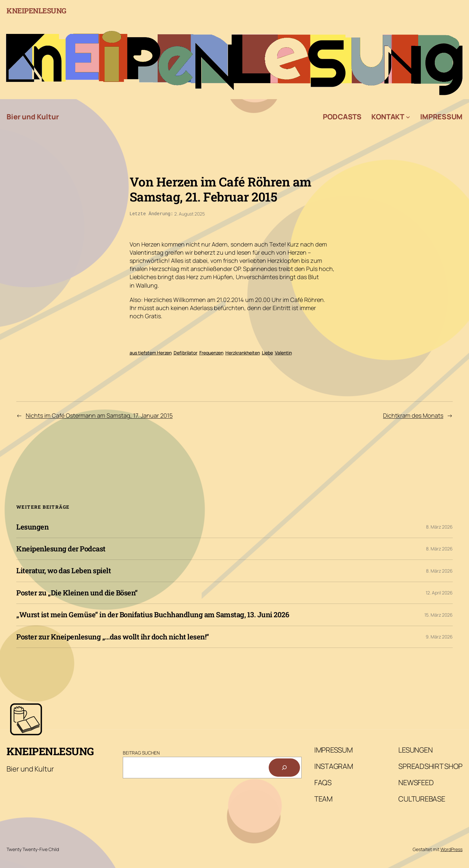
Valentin (283, 352)
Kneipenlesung (36, 11)
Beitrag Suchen (141, 752)
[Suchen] (284, 767)
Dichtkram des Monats (413, 415)
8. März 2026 (439, 526)
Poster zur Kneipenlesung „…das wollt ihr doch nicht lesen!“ (113, 636)
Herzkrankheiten (243, 352)
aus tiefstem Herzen (151, 352)
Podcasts (342, 117)
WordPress (451, 849)
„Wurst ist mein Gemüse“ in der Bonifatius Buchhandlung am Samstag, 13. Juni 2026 (153, 614)
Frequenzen (211, 352)
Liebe (267, 352)
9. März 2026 (439, 636)
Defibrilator (185, 352)
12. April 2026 (439, 592)
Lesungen (32, 526)
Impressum (441, 117)
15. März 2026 (439, 614)
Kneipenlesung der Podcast (61, 548)
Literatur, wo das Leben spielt (64, 570)
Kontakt (388, 117)
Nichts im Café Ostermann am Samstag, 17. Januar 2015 (99, 415)
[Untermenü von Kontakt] (408, 117)
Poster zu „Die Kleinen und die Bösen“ (77, 592)
